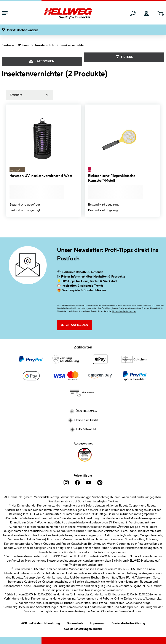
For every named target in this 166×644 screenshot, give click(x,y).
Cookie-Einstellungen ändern (83, 628)
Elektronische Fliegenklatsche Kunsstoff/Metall (112, 178)
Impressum (97, 623)
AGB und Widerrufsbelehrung (41, 623)
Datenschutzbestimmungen (124, 311)
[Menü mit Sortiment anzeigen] (5, 13)
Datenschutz (75, 623)
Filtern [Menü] (124, 57)
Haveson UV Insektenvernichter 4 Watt (41, 176)
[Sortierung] (30, 95)
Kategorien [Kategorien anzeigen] (42, 61)
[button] (22, 30)
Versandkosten (70, 497)
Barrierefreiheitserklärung (128, 623)
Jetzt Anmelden (74, 325)
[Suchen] (133, 13)
